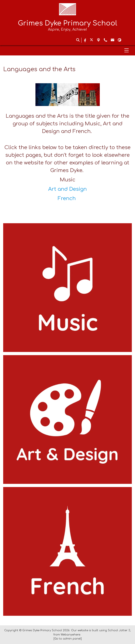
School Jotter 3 (119, 630)
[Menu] (67, 50)
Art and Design (67, 189)
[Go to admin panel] (68, 639)
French (67, 198)
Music (68, 180)
